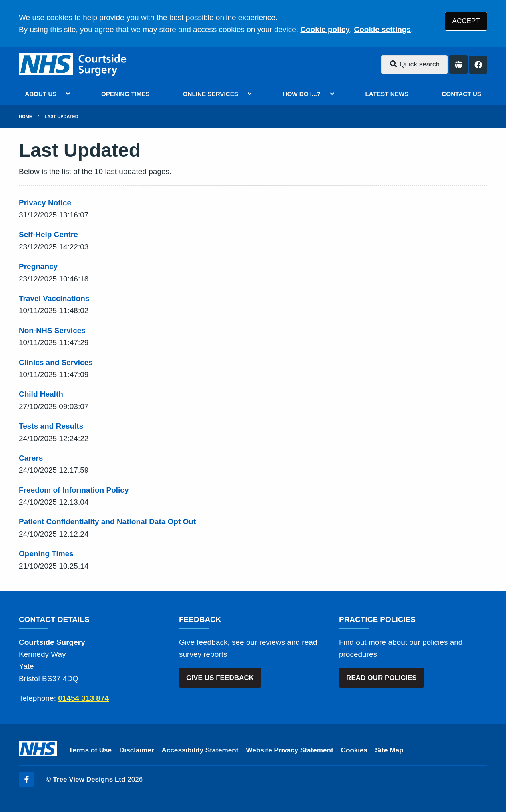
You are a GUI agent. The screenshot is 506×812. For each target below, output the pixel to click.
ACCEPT (466, 21)
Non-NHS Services (52, 330)
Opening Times (46, 554)
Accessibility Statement (200, 750)
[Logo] (73, 65)
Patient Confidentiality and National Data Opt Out (107, 522)
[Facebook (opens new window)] (26, 779)
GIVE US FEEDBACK (220, 678)
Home (25, 116)
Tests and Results (51, 426)
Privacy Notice (45, 203)
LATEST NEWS (387, 94)
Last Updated (62, 116)
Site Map (389, 750)
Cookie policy (325, 29)
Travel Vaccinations (54, 298)
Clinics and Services (56, 362)
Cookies (354, 750)
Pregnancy (38, 266)
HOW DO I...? (302, 94)
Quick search (414, 64)
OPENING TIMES (125, 94)
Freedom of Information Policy (74, 490)
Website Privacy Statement (289, 750)
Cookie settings (382, 29)
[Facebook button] (478, 65)
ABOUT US (41, 94)
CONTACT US (461, 94)
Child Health (41, 394)
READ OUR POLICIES (382, 678)
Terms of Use (90, 750)
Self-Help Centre (48, 234)
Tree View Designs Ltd (89, 779)
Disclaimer (137, 750)
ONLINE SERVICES (211, 94)
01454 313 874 (83, 698)
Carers (31, 458)
